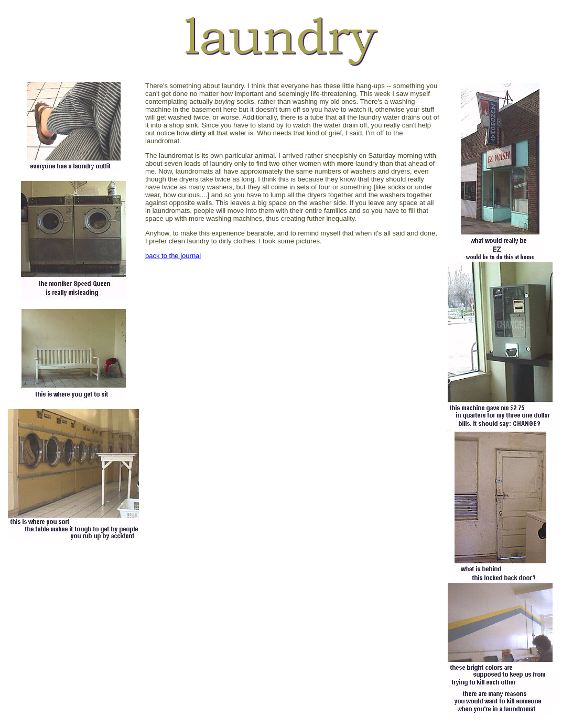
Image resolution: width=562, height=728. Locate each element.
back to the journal (173, 256)
